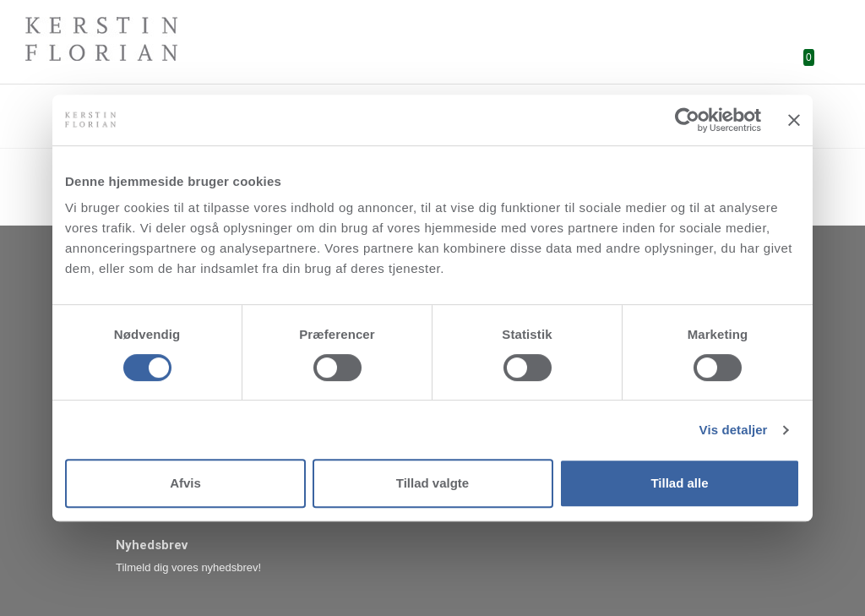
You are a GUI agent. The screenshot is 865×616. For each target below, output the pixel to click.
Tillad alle (679, 483)
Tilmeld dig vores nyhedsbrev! (188, 567)
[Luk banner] (794, 120)
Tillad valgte (432, 483)
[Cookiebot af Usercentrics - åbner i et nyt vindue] (687, 120)
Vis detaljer (734, 430)
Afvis (185, 483)
